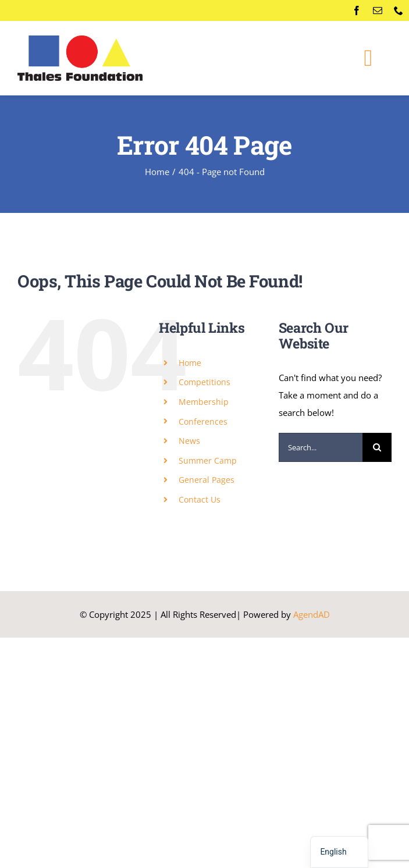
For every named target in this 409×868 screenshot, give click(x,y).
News (189, 441)
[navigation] (339, 852)
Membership (204, 402)
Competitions (204, 382)
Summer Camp (208, 460)
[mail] (378, 10)
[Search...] (321, 447)
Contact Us (200, 499)
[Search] (377, 447)
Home (190, 363)
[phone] (399, 10)
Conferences (203, 421)
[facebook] (357, 10)
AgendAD (312, 614)
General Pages (207, 480)
